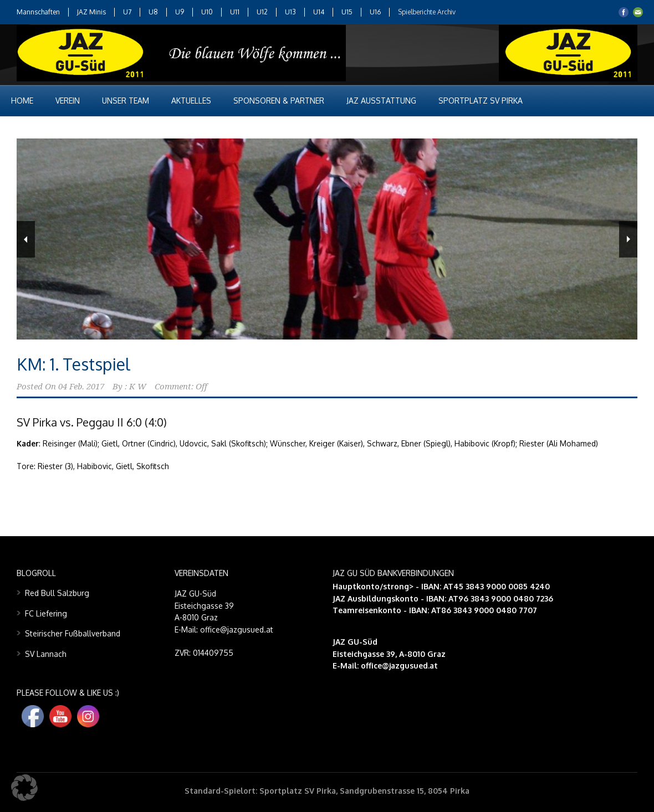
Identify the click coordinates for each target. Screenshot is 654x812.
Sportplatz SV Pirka (481, 101)
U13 (290, 12)
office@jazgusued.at (399, 665)
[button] (24, 788)
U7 (127, 12)
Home (22, 101)
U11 (235, 12)
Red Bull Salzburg (57, 593)
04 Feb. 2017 (81, 387)
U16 (375, 12)
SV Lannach (46, 654)
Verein (68, 101)
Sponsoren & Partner (279, 101)
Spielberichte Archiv (427, 12)
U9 (180, 12)
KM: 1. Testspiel (73, 364)
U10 (207, 12)
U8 (153, 12)
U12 (262, 12)
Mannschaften (38, 12)
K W (138, 387)
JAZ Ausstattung (381, 101)
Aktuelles (191, 101)
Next (628, 239)
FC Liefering (46, 613)
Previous (26, 239)
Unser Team (126, 101)
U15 (347, 12)
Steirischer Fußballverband (73, 633)
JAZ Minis (91, 12)
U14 (319, 12)
